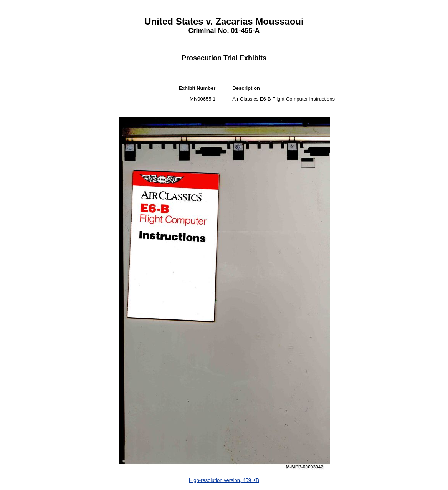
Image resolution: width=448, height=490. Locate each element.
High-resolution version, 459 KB (224, 480)
